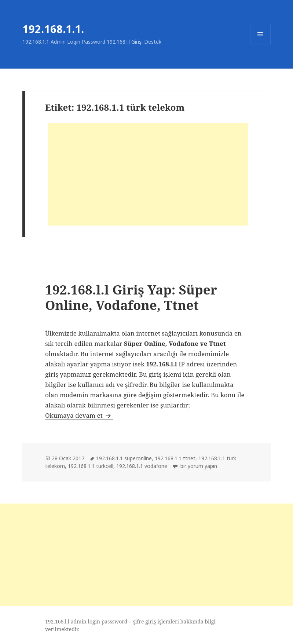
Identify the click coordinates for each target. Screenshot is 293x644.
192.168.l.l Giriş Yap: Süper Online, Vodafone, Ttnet (131, 297)
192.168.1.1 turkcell (91, 466)
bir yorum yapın (198, 466)
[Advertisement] (148, 174)
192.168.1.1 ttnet (175, 458)
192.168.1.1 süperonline (124, 458)
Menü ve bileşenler (261, 44)
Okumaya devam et (79, 415)
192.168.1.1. (53, 29)
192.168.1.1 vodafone (142, 466)
